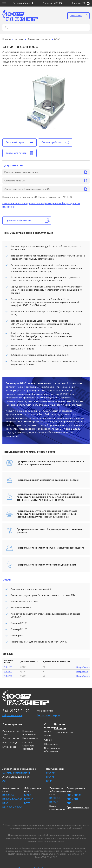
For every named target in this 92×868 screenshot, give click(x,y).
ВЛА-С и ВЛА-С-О (12, 799)
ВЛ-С (5, 803)
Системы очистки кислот (16, 773)
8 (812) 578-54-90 (16, 711)
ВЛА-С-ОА (8, 795)
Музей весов (9, 747)
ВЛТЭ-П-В (55, 798)
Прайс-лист (76, 15)
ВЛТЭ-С (29, 799)
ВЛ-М (49, 781)
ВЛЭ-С (28, 795)
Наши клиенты (30, 738)
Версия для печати (16, 153)
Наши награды (10, 743)
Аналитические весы (11, 790)
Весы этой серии (15, 142)
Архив (48, 736)
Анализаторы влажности (16, 777)
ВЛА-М (50, 777)
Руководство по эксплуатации (21, 172)
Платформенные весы (76, 790)
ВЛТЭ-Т (54, 802)
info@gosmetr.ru (45, 711)
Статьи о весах (11, 738)
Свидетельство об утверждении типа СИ (27, 189)
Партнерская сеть (64, 733)
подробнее (82, 667)
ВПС (69, 803)
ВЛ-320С (8, 676)
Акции (48, 731)
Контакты (60, 728)
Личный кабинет (21, 3)
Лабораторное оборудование (19, 769)
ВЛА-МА (51, 773)
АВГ (5, 781)
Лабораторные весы (33, 790)
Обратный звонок (12, 715)
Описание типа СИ (15, 181)
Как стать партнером (48, 715)
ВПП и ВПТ (73, 799)
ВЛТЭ (27, 803)
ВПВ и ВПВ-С (74, 795)
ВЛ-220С (8, 672)
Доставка (60, 724)
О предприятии (12, 724)
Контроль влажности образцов (28, 746)
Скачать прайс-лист (52, 142)
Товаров (78, 3)
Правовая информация (18, 221)
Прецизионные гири (78, 807)
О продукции (49, 726)
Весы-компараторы (57, 808)
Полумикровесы (55, 769)
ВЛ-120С (8, 667)
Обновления (51, 744)
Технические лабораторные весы (57, 791)
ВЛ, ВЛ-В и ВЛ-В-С (13, 807)
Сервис (48, 740)
